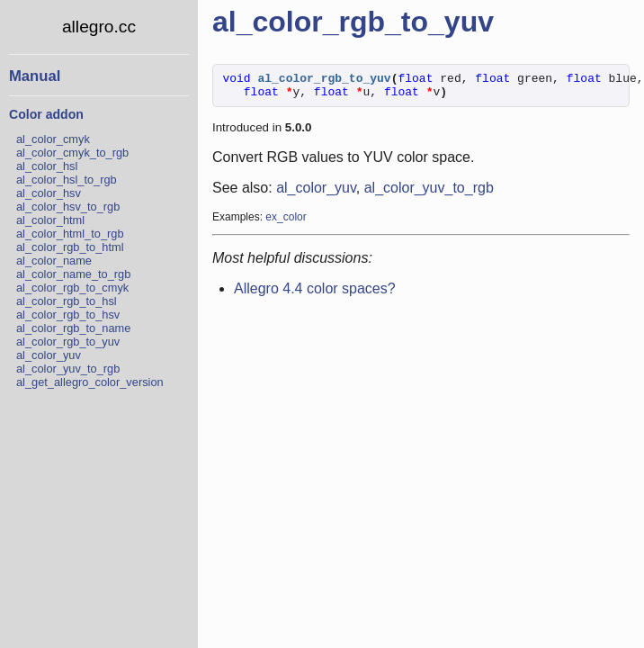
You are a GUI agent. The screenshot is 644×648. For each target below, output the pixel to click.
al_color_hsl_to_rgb (67, 180)
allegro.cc (99, 27)
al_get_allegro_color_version (90, 382)
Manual (35, 76)
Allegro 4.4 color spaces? (315, 294)
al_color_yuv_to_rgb (68, 369)
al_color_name (54, 261)
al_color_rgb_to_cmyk (72, 288)
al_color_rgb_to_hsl (67, 301)
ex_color (286, 222)
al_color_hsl (47, 166)
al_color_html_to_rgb (70, 234)
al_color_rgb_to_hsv (68, 315)
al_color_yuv (49, 355)
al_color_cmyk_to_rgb (72, 153)
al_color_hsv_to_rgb (68, 207)
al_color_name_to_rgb (73, 274)
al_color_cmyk (53, 139)
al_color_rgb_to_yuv (68, 342)
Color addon (46, 114)
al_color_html (50, 220)
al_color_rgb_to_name (73, 328)
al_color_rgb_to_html (70, 247)
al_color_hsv (49, 193)
